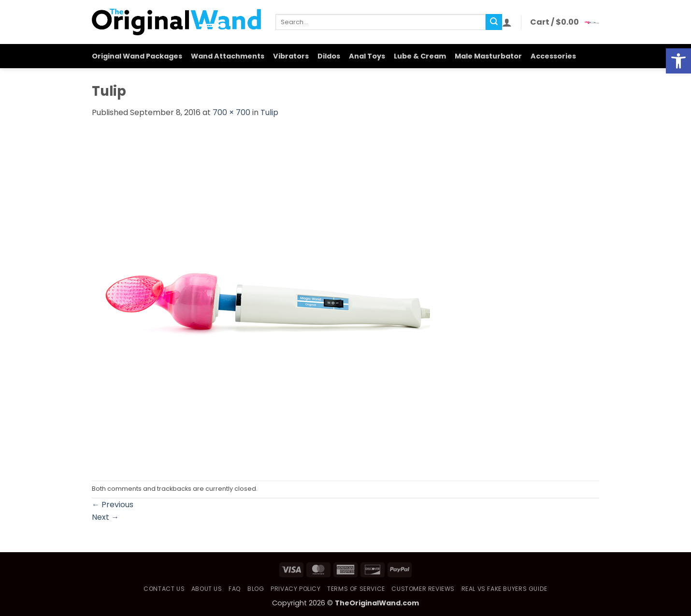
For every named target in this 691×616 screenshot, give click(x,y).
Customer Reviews (423, 589)
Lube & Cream (420, 56)
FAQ (235, 589)
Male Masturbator (488, 56)
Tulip (269, 112)
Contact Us (164, 589)
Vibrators (291, 56)
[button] (507, 22)
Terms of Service (356, 589)
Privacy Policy (296, 589)
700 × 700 (231, 112)
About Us (207, 589)
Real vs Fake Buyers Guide (504, 589)
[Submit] (494, 22)
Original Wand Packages (137, 56)
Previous (113, 505)
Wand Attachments (228, 56)
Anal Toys (367, 56)
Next (105, 517)
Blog (256, 589)
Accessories (553, 56)
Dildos (329, 56)
